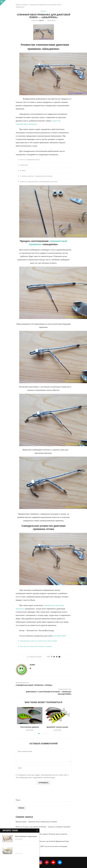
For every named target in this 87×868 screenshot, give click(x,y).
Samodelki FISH (59, 636)
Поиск (18, 800)
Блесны (43, 11)
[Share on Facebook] (52, 657)
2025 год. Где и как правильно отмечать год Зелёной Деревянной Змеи (42, 841)
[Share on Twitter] (54, 657)
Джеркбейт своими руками (57, 727)
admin (41, 20)
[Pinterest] (47, 862)
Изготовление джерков (30, 727)
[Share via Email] (59, 657)
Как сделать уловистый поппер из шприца (36, 646)
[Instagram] (40, 862)
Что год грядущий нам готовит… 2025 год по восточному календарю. (42, 846)
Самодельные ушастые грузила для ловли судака (39, 641)
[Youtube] (53, 862)
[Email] (60, 862)
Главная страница (22, 5)
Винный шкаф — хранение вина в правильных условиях (36, 822)
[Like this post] (49, 657)
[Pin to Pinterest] (57, 657)
